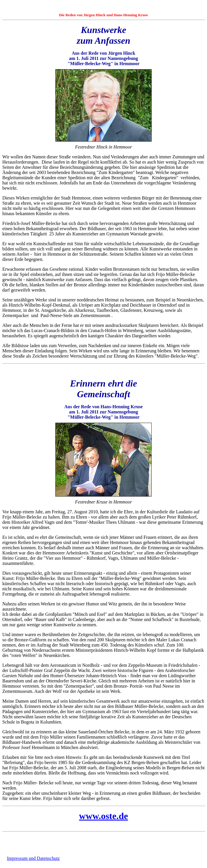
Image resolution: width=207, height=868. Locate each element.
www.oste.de (104, 816)
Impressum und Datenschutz (33, 858)
